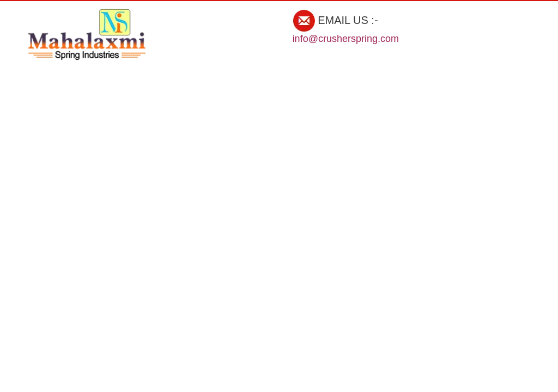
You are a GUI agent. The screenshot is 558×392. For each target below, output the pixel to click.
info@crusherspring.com (346, 39)
